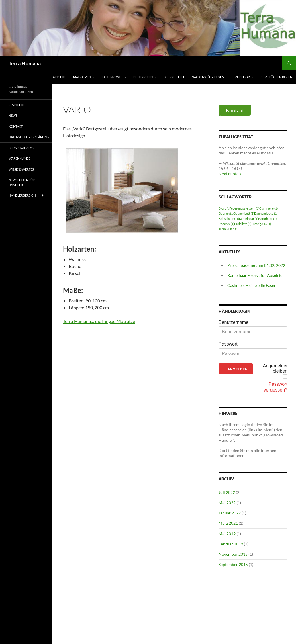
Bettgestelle (174, 77)
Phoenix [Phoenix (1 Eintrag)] (226, 224)
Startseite (58, 77)
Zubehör (242, 77)
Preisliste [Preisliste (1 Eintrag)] (243, 224)
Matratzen (82, 77)
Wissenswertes (21, 169)
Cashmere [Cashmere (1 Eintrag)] (268, 208)
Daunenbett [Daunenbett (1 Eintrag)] (244, 213)
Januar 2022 (230, 513)
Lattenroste (112, 77)
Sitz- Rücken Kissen (277, 77)
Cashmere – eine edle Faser (251, 285)
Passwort (228, 344)
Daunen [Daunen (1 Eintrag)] (226, 213)
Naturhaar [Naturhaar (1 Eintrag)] (267, 219)
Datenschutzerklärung (29, 137)
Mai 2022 (227, 503)
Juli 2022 (227, 492)
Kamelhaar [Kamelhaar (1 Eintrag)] (249, 219)
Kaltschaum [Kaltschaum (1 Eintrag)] (229, 219)
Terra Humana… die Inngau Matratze (99, 321)
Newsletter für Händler (22, 182)
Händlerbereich (22, 195)
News (13, 115)
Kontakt (16, 126)
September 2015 (233, 564)
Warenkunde (19, 158)
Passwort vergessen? (276, 387)
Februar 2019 (231, 544)
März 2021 (228, 523)
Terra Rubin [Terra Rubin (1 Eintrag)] (229, 229)
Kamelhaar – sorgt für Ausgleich (256, 275)
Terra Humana (25, 63)
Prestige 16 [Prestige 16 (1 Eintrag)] (261, 224)
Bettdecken (143, 77)
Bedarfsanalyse (22, 148)
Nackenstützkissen (208, 77)
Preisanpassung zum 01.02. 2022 (256, 265)
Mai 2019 (227, 534)
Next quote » (230, 174)
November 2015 (233, 554)
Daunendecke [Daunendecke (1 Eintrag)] (266, 213)
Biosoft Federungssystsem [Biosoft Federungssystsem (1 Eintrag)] (239, 208)
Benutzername (234, 322)
